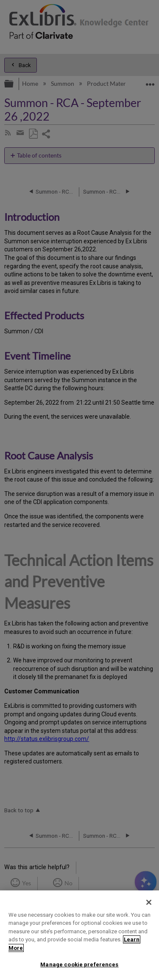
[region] (79, 935)
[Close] (149, 902)
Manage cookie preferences (79, 965)
